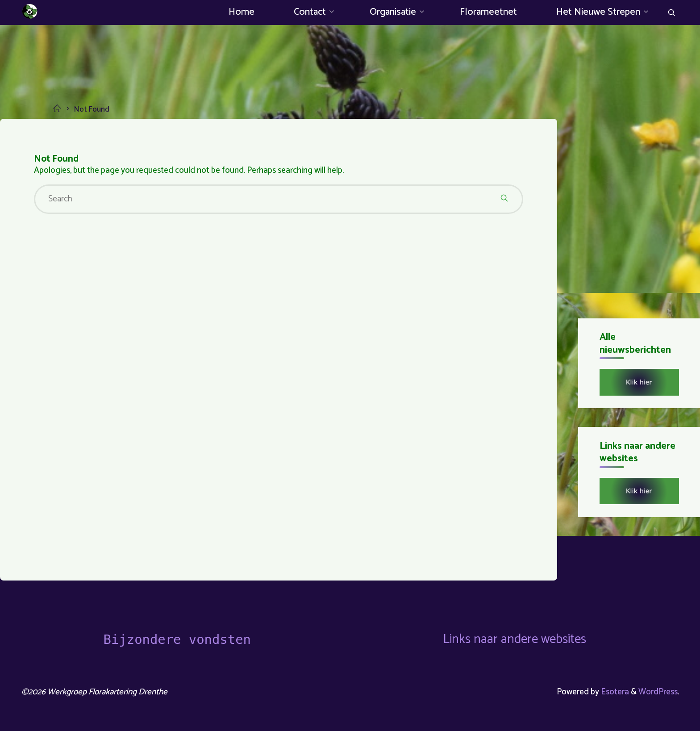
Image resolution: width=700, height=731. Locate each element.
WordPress (658, 692)
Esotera (614, 692)
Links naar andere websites (515, 639)
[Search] (672, 14)
